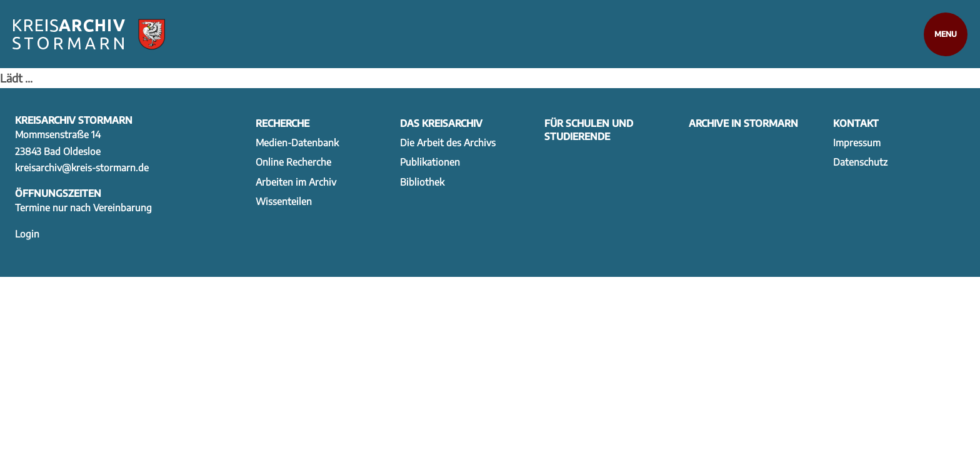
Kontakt (856, 123)
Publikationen (430, 162)
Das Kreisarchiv (441, 123)
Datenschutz (860, 162)
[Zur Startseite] (89, 34)
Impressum (857, 142)
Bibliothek (422, 182)
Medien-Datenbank (297, 142)
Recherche (282, 123)
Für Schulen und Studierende (589, 129)
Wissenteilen (284, 201)
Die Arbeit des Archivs (448, 142)
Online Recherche (293, 162)
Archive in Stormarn (743, 123)
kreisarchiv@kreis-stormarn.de (82, 167)
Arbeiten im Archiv (296, 182)
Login (27, 233)
